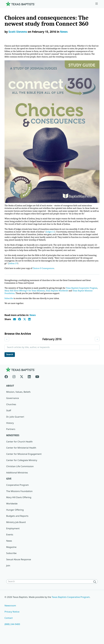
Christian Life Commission (20, 473)
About (10, 392)
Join (8, 573)
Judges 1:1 (54, 236)
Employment (13, 535)
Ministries (13, 442)
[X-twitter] (22, 383)
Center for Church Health (20, 448)
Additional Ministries (17, 479)
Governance (13, 405)
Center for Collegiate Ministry (22, 467)
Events (10, 542)
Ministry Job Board (16, 529)
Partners (11, 436)
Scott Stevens (18, 32)
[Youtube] (37, 383)
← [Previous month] (7, 345)
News (64, 32)
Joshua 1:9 (30, 269)
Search (10, 361)
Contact (9, 625)
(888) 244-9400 (12, 631)
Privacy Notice (12, 619)
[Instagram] (14, 383)
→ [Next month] (97, 345)
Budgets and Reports (17, 523)
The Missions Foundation (19, 498)
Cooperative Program (18, 492)
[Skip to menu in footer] (97, 4)
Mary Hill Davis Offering (19, 504)
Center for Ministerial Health (21, 454)
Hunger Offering (15, 517)
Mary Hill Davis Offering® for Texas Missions (34, 297)
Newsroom (10, 613)
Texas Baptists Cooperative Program (71, 604)
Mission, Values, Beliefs (18, 399)
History (10, 430)
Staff (9, 417)
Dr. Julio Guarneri (15, 423)
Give (9, 486)
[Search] (95, 589)
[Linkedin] (29, 383)
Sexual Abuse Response (19, 566)
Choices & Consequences (45, 274)
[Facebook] (7, 383)
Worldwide (12, 510)
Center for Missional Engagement (24, 461)
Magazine (11, 554)
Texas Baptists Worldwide (68, 297)
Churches (11, 411)
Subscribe (9, 305)
